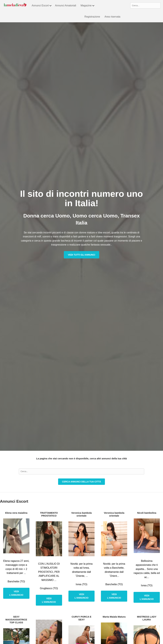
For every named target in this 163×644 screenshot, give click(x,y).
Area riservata (112, 17)
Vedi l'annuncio (16, 593)
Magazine (88, 6)
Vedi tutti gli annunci (81, 255)
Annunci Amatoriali (66, 5)
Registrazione (92, 17)
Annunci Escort (42, 6)
